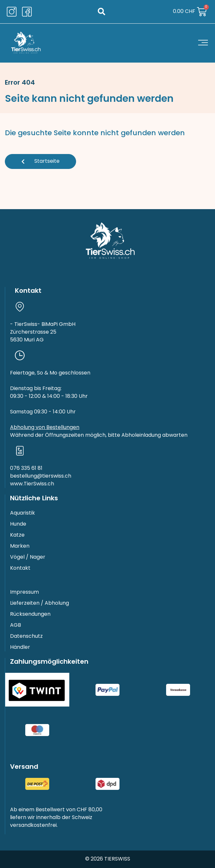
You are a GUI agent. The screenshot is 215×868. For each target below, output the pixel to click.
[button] (102, 12)
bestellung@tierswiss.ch (41, 476)
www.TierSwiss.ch (32, 484)
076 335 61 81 (26, 469)
